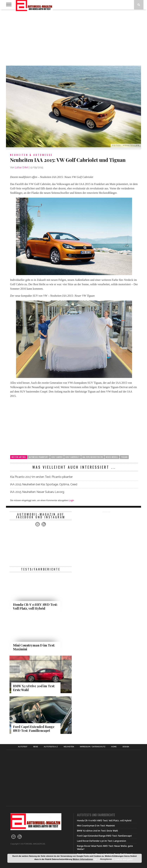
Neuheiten (69, 747)
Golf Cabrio (57, 457)
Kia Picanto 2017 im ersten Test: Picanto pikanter (41, 477)
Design (126, 747)
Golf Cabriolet (73, 457)
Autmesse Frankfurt (39, 457)
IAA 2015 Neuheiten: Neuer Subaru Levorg (37, 492)
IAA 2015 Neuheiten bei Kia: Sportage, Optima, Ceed (44, 484)
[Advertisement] (73, 38)
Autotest (23, 747)
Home (114, 747)
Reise (36, 747)
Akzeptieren (106, 859)
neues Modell (112, 457)
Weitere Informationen (83, 859)
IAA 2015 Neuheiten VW (93, 457)
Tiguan (124, 457)
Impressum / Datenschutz (93, 747)
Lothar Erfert (22, 167)
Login (71, 500)
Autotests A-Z (51, 747)
